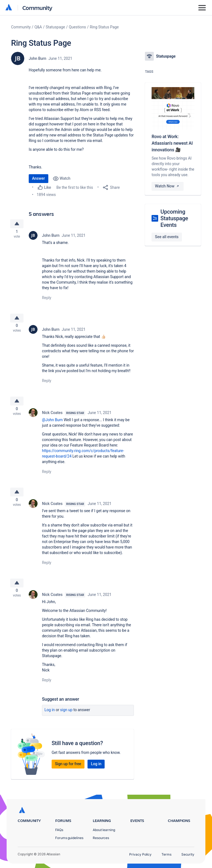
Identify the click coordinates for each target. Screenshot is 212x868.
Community (37, 8)
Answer (39, 178)
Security (188, 854)
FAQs (59, 830)
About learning (104, 830)
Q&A (38, 27)
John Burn (37, 58)
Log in (50, 719)
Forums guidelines (69, 838)
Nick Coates (52, 418)
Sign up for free (68, 773)
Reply (47, 299)
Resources (101, 838)
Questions (77, 27)
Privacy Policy (140, 854)
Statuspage (55, 27)
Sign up (66, 719)
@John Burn (52, 425)
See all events (167, 237)
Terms (166, 854)
